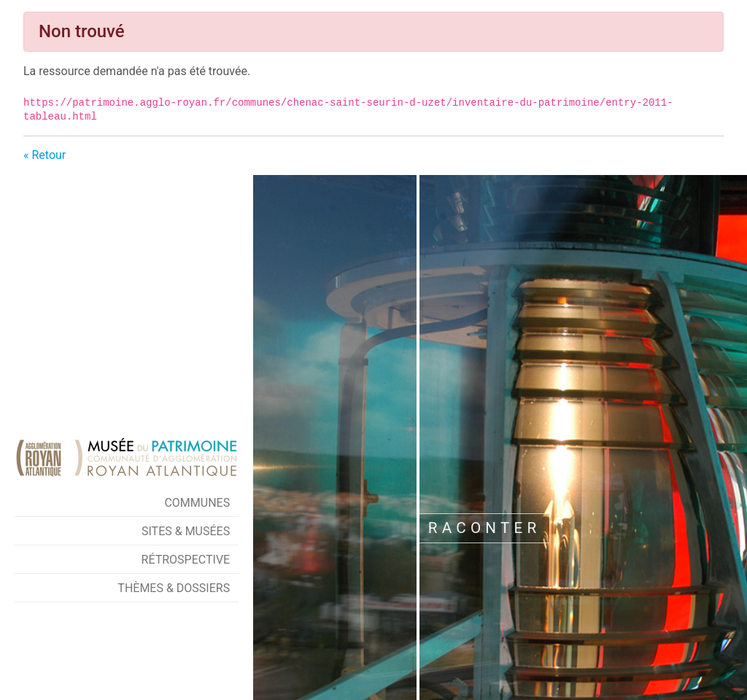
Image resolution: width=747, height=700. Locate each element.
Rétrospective (186, 560)
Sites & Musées (186, 531)
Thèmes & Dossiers (174, 588)
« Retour (44, 155)
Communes (197, 503)
